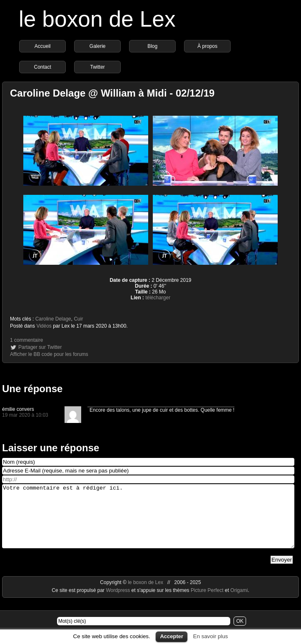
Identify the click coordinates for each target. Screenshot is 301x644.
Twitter (97, 67)
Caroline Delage (53, 319)
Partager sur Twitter (40, 347)
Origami (239, 603)
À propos (207, 46)
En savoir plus (211, 636)
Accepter (172, 636)
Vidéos (44, 326)
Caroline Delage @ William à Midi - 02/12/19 (112, 93)
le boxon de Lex (97, 19)
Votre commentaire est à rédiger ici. (148, 522)
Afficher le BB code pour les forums (49, 354)
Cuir (78, 319)
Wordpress (118, 603)
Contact (42, 67)
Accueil (43, 46)
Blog (152, 46)
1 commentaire (26, 340)
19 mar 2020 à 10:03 (25, 415)
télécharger (158, 298)
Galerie (98, 46)
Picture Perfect (207, 603)
